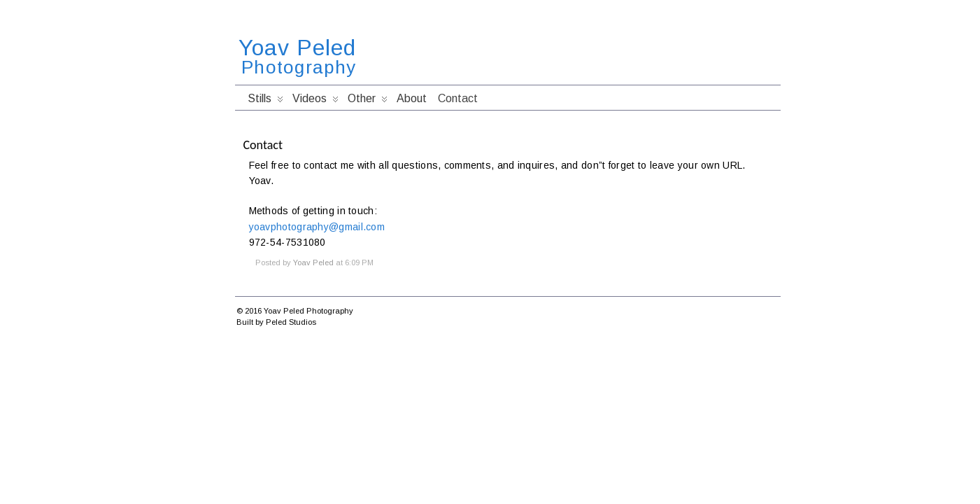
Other (368, 101)
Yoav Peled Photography (308, 311)
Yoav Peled (297, 48)
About (412, 98)
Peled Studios (291, 322)
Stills (265, 101)
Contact (458, 98)
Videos (315, 101)
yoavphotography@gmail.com (317, 227)
